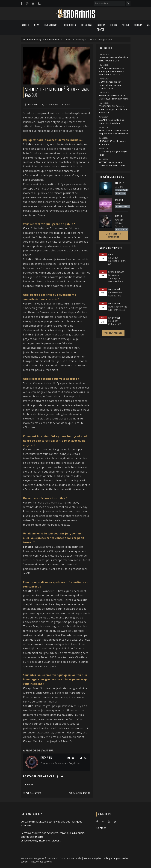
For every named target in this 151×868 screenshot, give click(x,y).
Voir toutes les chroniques (113, 235)
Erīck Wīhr (33, 104)
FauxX (112, 255)
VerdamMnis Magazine (35, 39)
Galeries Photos (101, 27)
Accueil (26, 25)
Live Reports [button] (51, 25)
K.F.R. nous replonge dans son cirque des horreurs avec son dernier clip (112, 71)
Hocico (119, 216)
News (37, 25)
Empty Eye (120, 183)
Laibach (119, 200)
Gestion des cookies (41, 862)
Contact (101, 828)
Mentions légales (92, 858)
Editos (114, 25)
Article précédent (80, 793)
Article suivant (32, 793)
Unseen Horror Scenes (119, 223)
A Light (119, 187)
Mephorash (114, 289)
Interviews (86, 25)
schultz (29, 784)
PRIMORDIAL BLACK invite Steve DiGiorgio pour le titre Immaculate (113, 109)
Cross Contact (116, 272)
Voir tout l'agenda (113, 333)
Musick (119, 203)
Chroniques (70, 25)
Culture (125, 25)
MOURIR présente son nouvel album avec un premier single (110, 85)
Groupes (138, 25)
